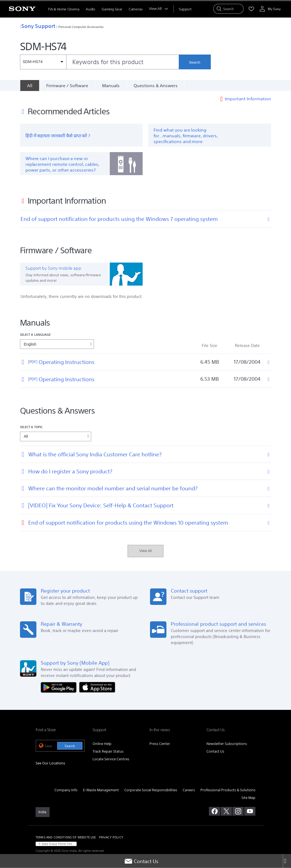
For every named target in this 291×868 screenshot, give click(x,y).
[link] (43, 813)
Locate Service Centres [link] (111, 760)
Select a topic (31, 427)
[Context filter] (43, 62)
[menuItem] (185, 9)
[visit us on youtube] (250, 812)
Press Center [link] (160, 744)
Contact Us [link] (215, 752)
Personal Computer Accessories (81, 27)
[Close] (287, 861)
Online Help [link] (102, 744)
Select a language (35, 335)
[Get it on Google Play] (60, 688)
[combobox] (99, 62)
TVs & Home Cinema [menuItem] (63, 9)
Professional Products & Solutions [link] (228, 791)
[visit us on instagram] (238, 812)
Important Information (248, 99)
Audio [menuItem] (90, 9)
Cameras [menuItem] (136, 9)
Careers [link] (189, 791)
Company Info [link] (66, 791)
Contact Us (141, 861)
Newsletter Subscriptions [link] (227, 744)
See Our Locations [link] (50, 764)
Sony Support (38, 26)
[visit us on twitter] (226, 812)
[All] (30, 86)
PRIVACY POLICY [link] (111, 838)
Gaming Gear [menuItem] (112, 9)
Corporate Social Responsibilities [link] (151, 791)
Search (195, 62)
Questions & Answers (156, 86)
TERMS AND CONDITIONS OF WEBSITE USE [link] (66, 838)
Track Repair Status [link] (108, 752)
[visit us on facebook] (214, 812)
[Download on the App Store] (97, 688)
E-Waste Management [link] (101, 791)
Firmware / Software (67, 86)
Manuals (111, 86)
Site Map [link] (248, 798)
